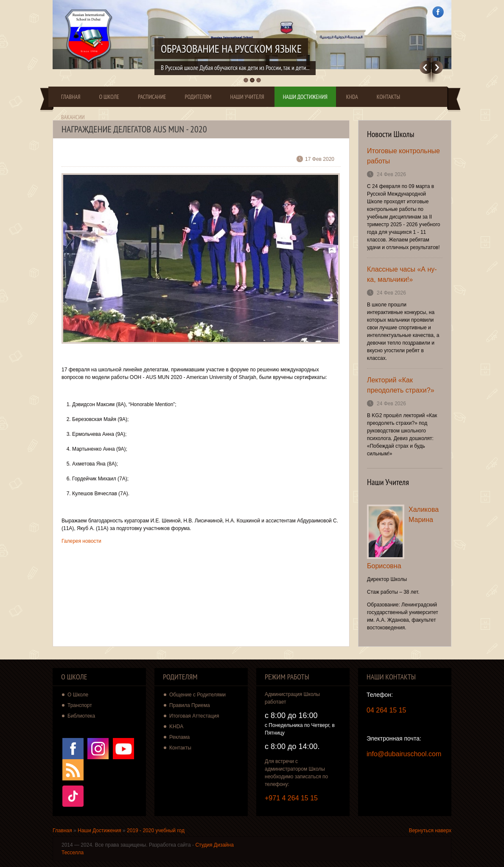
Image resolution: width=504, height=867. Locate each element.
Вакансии (73, 117)
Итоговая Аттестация (194, 716)
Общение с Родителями (197, 695)
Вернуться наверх (430, 831)
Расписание (152, 97)
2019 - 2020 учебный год (156, 831)
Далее (437, 67)
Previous (425, 67)
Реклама (179, 737)
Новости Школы (391, 134)
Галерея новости (81, 541)
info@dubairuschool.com (404, 754)
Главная (71, 97)
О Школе (109, 97)
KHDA (352, 97)
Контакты (388, 97)
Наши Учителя (247, 97)
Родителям (198, 97)
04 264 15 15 (386, 710)
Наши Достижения (305, 97)
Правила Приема (190, 705)
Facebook (438, 12)
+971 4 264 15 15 (291, 798)
